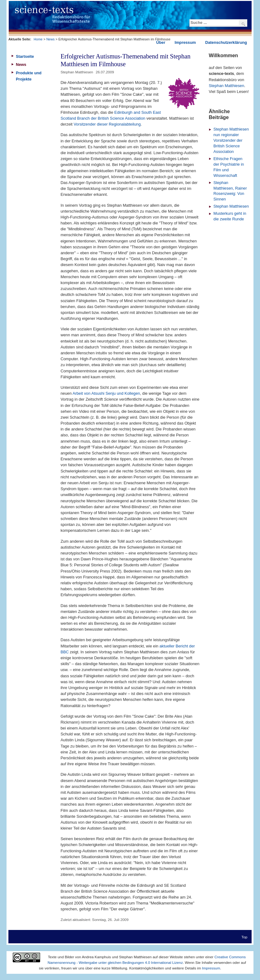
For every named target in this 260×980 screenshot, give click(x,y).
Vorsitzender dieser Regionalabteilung (107, 124)
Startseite (25, 56)
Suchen (243, 24)
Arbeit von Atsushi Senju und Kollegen (106, 393)
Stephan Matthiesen (226, 86)
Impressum (211, 968)
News (51, 39)
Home (38, 39)
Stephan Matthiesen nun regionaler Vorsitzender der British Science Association (231, 140)
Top (244, 937)
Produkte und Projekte (29, 76)
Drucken (196, 71)
